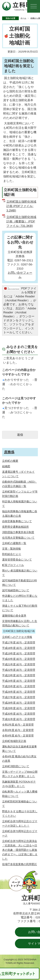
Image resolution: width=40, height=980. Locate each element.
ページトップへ (23, 882)
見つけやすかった (16, 408)
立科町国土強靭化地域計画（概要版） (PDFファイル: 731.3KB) (21, 221)
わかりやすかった (16, 380)
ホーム (23, 18)
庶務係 (9, 452)
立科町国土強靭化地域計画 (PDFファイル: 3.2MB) (21, 206)
